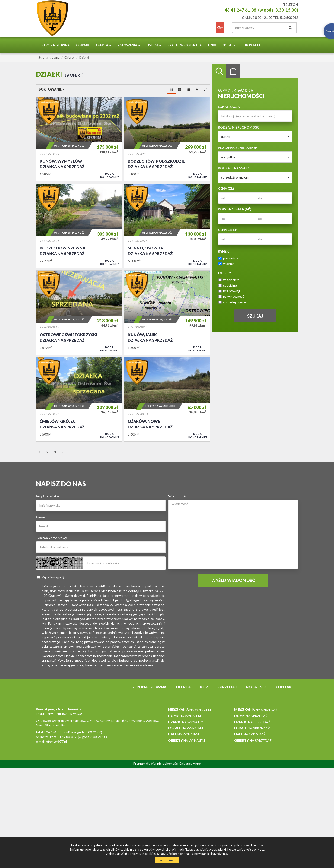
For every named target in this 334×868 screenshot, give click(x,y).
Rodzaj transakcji (235, 168)
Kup (204, 687)
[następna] (62, 452)
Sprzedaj (227, 687)
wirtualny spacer (233, 302)
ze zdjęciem (229, 280)
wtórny (226, 264)
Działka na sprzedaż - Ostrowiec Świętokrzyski (79, 312)
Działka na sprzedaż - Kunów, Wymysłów (79, 139)
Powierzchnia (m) (235, 209)
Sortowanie (51, 89)
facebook (220, 28)
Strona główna (56, 45)
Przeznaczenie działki (238, 148)
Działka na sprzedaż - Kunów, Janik (167, 312)
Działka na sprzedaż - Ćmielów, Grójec (79, 399)
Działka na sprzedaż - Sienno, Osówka (167, 226)
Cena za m (228, 230)
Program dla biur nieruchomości (156, 763)
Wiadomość (177, 496)
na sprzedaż (256, 710)
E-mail (41, 517)
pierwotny (228, 258)
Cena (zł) (226, 188)
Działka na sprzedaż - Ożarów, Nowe (167, 399)
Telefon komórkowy (51, 538)
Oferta (183, 687)
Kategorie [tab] (233, 71)
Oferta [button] (104, 45)
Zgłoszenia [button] (129, 45)
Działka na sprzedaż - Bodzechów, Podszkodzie (167, 139)
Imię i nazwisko (47, 496)
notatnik (231, 45)
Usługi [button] (154, 45)
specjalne (228, 285)
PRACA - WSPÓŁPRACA (185, 45)
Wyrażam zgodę (51, 577)
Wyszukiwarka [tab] (219, 71)
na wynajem (189, 710)
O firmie (83, 45)
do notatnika (110, 175)
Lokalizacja (229, 107)
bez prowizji (229, 291)
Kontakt (253, 45)
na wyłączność (231, 296)
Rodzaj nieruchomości (239, 127)
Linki (212, 45)
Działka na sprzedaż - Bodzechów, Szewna (79, 226)
